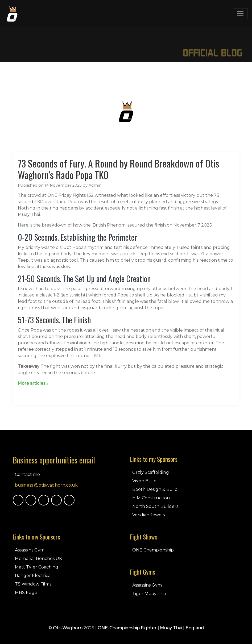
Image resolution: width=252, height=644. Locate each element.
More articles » (33, 383)
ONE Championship (153, 550)
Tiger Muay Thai (149, 594)
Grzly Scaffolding (151, 472)
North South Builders (155, 506)
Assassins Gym (30, 550)
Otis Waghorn (68, 628)
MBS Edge (26, 593)
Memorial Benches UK (38, 559)
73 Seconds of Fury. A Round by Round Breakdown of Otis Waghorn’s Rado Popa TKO (119, 169)
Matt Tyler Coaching (37, 567)
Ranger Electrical (33, 576)
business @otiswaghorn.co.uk (46, 485)
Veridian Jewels (148, 515)
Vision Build (144, 481)
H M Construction (151, 498)
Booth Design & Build (155, 489)
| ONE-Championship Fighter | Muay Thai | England (150, 628)
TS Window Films (33, 584)
